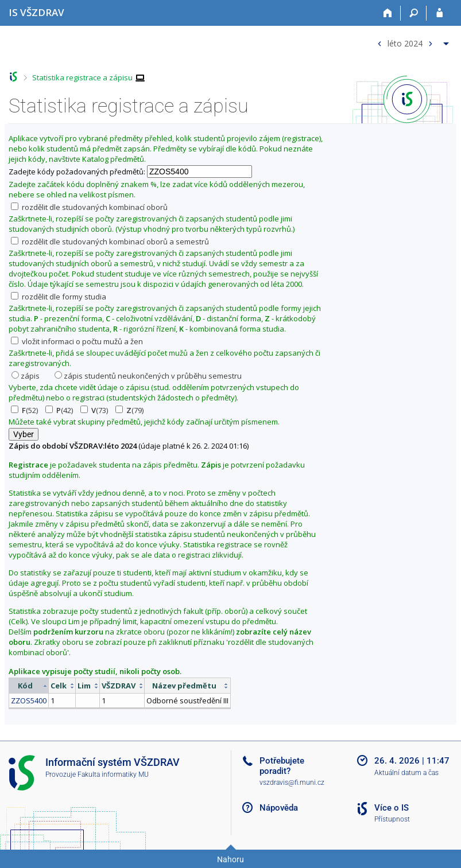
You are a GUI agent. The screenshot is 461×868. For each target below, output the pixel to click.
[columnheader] (29, 686)
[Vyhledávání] (414, 13)
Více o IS (392, 808)
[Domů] (388, 13)
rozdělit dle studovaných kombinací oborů (89, 207)
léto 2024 (405, 43)
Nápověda (279, 808)
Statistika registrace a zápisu (82, 77)
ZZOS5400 (29, 700)
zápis (26, 376)
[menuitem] (412, 41)
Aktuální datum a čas (406, 773)
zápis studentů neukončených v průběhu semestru (148, 376)
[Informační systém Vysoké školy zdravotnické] (36, 12)
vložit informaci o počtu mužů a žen (77, 341)
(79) (129, 410)
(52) (24, 410)
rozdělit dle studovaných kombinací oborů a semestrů (110, 242)
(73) (94, 410)
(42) (59, 410)
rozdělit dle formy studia (59, 297)
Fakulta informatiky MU (113, 774)
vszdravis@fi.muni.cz (292, 783)
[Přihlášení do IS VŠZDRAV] (439, 13)
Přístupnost (392, 819)
